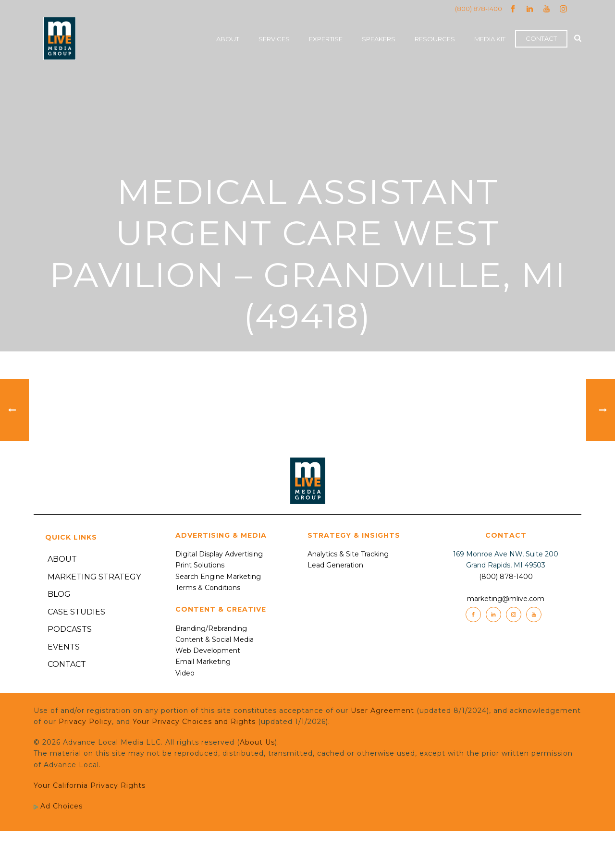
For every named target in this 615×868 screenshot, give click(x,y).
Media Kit (490, 39)
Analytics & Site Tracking (348, 554)
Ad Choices (58, 806)
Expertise (326, 39)
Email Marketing (203, 662)
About (228, 39)
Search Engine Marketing (218, 577)
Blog (59, 594)
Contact (541, 38)
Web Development (208, 651)
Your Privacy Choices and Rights (194, 722)
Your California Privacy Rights (90, 785)
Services (274, 39)
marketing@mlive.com (506, 599)
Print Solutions (200, 565)
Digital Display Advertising (219, 554)
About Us (257, 742)
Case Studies (76, 612)
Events (64, 647)
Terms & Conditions (208, 588)
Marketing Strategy (94, 577)
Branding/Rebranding (211, 628)
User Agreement (382, 711)
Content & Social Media (215, 639)
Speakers (379, 39)
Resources (435, 39)
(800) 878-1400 (479, 9)
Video (185, 673)
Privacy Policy (85, 722)
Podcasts (70, 629)
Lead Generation (335, 565)
